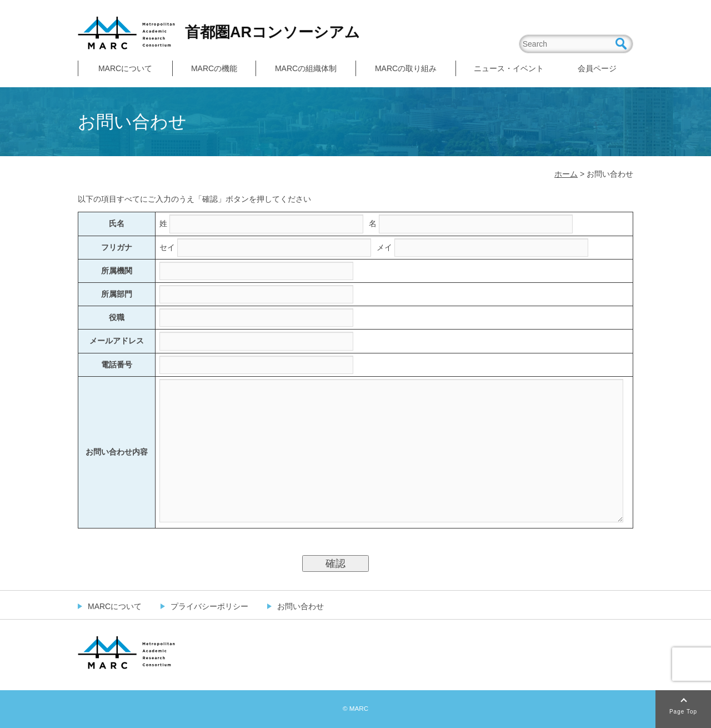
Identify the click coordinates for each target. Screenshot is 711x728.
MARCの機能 (214, 68)
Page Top (683, 712)
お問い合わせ (301, 606)
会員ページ (597, 68)
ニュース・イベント (509, 68)
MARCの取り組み (406, 68)
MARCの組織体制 (306, 68)
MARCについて (125, 68)
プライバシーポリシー (209, 606)
